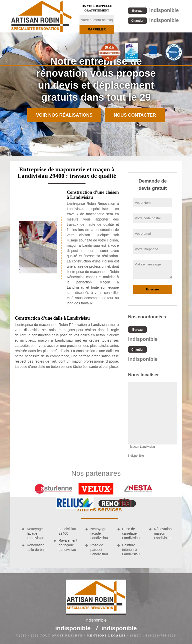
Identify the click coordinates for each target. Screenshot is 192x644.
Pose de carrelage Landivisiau (131, 533)
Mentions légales (106, 636)
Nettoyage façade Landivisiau (35, 533)
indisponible (153, 10)
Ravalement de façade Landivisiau (68, 545)
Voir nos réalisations (64, 115)
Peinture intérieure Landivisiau (131, 550)
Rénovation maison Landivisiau (163, 533)
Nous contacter (135, 115)
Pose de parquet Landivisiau (99, 550)
